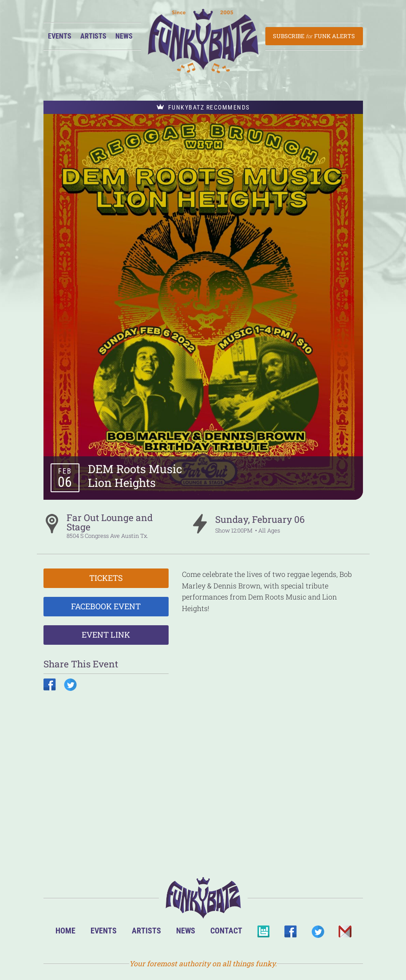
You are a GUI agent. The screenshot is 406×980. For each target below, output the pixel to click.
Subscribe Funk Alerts (314, 36)
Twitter (317, 934)
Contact (226, 931)
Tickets (106, 578)
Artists (93, 36)
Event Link (106, 635)
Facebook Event (106, 606)
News (124, 36)
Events (60, 36)
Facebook (290, 934)
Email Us (345, 934)
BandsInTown (263, 934)
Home (65, 931)
